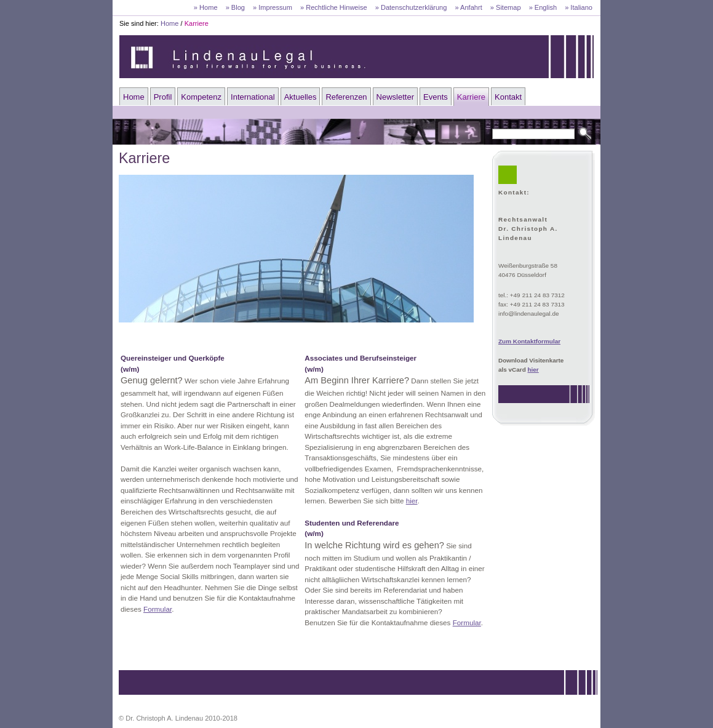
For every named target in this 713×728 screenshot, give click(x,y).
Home (169, 23)
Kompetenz (201, 97)
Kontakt (508, 97)
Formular (157, 609)
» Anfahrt (468, 7)
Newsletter (395, 97)
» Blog (235, 7)
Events (436, 97)
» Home (206, 7)
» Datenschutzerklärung (411, 7)
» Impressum (273, 7)
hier (533, 370)
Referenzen (346, 97)
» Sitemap (506, 7)
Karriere (197, 23)
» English (543, 7)
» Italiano (579, 7)
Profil (163, 97)
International (253, 97)
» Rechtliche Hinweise (334, 7)
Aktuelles (301, 97)
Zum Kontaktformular (529, 341)
